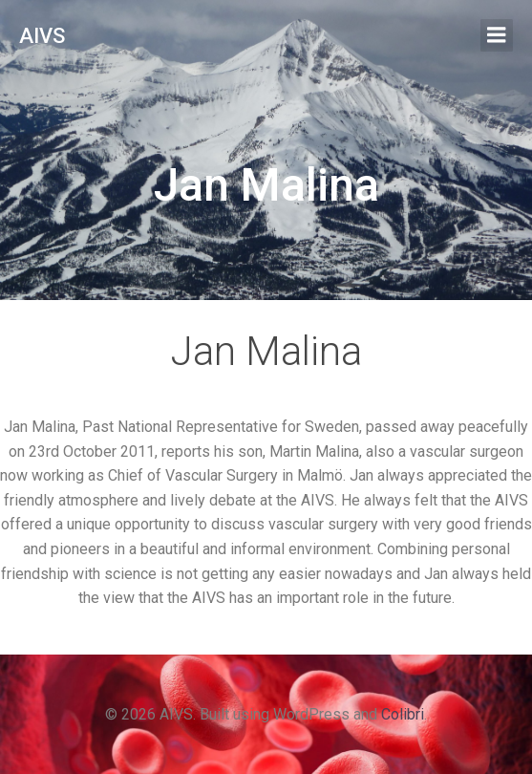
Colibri (403, 714)
